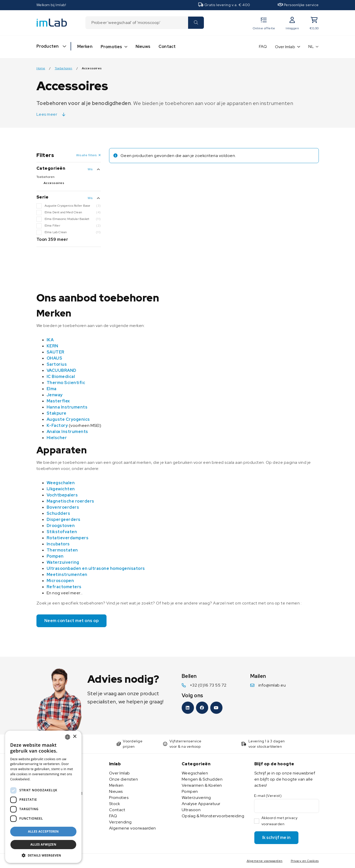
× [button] (75, 737)
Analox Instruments (67, 432)
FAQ (263, 47)
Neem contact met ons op (72, 621)
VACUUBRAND (62, 370)
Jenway (55, 395)
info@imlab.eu (272, 685)
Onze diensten (124, 779)
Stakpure (57, 413)
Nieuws (143, 47)
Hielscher (57, 438)
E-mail (268, 796)
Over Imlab (285, 47)
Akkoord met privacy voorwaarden (280, 821)
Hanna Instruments (67, 407)
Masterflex (58, 401)
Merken (85, 47)
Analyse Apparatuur (201, 804)
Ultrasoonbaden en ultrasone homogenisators (96, 568)
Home (41, 68)
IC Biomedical (61, 377)
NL (311, 47)
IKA (50, 340)
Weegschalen (61, 483)
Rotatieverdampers (68, 538)
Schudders (58, 513)
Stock (115, 804)
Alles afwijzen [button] (43, 844)
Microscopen (60, 581)
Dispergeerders (64, 520)
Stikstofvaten (62, 532)
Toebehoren (64, 68)
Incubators (58, 544)
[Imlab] (52, 22)
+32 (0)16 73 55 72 (208, 685)
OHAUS (55, 358)
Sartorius (57, 364)
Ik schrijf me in (276, 838)
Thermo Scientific (66, 383)
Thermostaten (62, 550)
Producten (48, 46)
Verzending (120, 822)
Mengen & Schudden (202, 779)
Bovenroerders (63, 507)
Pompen (55, 556)
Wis (90, 169)
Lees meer (47, 114)
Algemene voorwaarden (133, 828)
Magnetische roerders (70, 501)
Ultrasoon (191, 810)
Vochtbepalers (62, 495)
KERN (52, 346)
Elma (52, 389)
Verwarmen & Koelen (202, 785)
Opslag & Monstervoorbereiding (213, 816)
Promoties (111, 47)
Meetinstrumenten (67, 575)
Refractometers (64, 587)
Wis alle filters (86, 155)
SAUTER (56, 352)
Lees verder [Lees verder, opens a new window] (41, 779)
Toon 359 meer (52, 239)
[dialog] (43, 797)
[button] (43, 855)
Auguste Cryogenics (68, 419)
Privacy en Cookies (305, 861)
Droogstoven (61, 526)
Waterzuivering (63, 562)
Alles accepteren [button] (43, 831)
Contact (167, 47)
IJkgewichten (61, 489)
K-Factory (57, 425)
